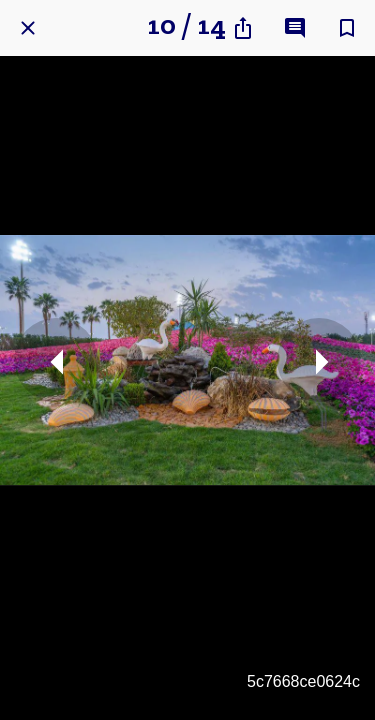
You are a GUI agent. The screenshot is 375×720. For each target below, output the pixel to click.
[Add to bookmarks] (347, 28)
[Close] (28, 28)
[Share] (243, 28)
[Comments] (295, 28)
